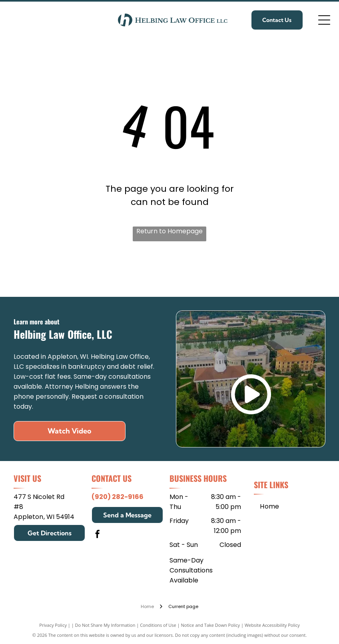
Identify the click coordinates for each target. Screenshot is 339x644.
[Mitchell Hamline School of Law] (91, 273)
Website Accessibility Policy (272, 625)
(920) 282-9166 (118, 497)
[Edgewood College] (248, 273)
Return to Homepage (169, 231)
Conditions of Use (158, 625)
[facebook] (98, 535)
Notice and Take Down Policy (211, 625)
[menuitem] (270, 506)
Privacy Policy (53, 625)
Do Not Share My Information (105, 625)
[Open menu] (324, 20)
